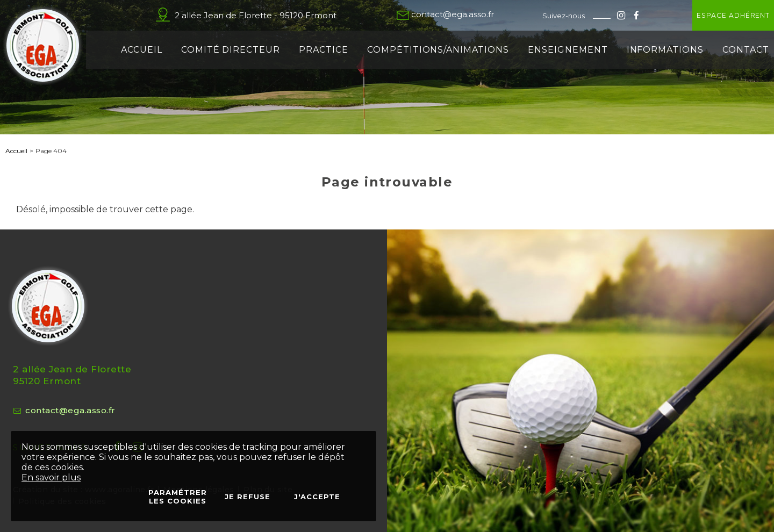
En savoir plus (51, 477)
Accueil (16, 151)
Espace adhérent (701, 15)
